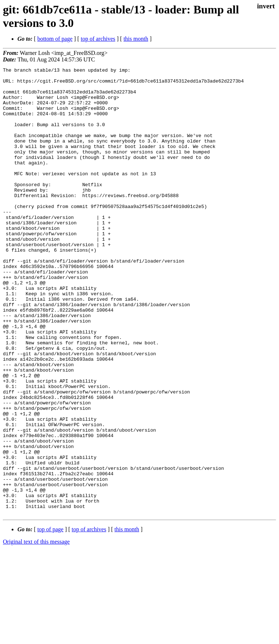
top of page (50, 619)
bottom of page (55, 39)
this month (136, 39)
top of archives (98, 39)
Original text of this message (36, 631)
